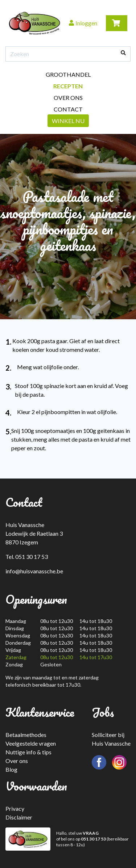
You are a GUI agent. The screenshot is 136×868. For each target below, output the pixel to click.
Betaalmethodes (26, 735)
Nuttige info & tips (28, 752)
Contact (68, 109)
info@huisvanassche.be (34, 571)
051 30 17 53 (93, 839)
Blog (11, 769)
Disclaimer (19, 817)
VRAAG (91, 833)
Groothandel (68, 74)
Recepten (68, 86)
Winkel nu (68, 121)
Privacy (15, 808)
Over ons (68, 98)
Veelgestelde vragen (31, 743)
